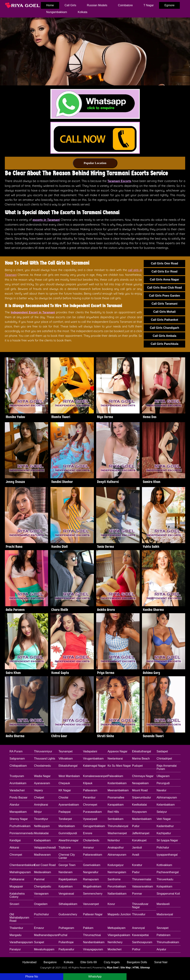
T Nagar (149, 5)
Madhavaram (42, 855)
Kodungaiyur (116, 865)
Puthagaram (66, 928)
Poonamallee (116, 797)
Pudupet (137, 766)
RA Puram (16, 751)
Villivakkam (66, 759)
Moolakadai (41, 833)
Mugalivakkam (92, 886)
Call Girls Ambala (164, 336)
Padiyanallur (66, 949)
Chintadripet (164, 759)
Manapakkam (18, 812)
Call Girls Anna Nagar (164, 280)
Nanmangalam (117, 872)
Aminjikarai (41, 805)
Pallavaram (90, 790)
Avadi (136, 855)
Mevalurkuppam (44, 949)
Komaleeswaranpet (95, 776)
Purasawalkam (92, 812)
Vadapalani (90, 751)
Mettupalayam (117, 928)
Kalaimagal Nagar (94, 766)
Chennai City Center (67, 856)
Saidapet (162, 751)
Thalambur (16, 928)
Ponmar (137, 894)
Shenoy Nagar (19, 819)
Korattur (137, 865)
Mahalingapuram (20, 872)
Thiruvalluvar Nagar (140, 906)
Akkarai (14, 848)
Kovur (111, 904)
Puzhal (63, 935)
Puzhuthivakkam (20, 826)
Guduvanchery (68, 914)
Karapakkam (116, 805)
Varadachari (17, 790)
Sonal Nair (161, 962)
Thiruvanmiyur (43, 751)
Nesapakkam (140, 783)
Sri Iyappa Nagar (167, 840)
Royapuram (140, 812)
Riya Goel (113, 967)
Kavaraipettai (140, 935)
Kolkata (82, 12)
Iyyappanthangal (167, 855)
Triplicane (65, 848)
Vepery (38, 790)
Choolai (63, 797)
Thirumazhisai (92, 935)
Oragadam (41, 904)
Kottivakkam (164, 865)
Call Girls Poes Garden (165, 296)
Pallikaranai (17, 879)
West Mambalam (69, 776)
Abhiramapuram (167, 797)
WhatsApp (95, 977)
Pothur (136, 949)
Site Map (126, 967)
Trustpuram (17, 776)
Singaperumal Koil (168, 894)
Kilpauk (88, 783)
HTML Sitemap (141, 967)
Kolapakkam (164, 886)
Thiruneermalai (142, 879)
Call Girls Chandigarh (165, 328)
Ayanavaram (42, 783)
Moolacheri (115, 949)
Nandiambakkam (94, 942)
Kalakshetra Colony (17, 895)
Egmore (169, 5)
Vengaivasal (66, 894)
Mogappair (16, 886)
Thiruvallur (139, 914)
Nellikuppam (42, 826)
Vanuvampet (91, 904)
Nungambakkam (57, 12)
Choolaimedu (42, 766)
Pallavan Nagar (93, 914)
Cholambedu (91, 840)
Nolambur (114, 840)
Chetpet (39, 797)
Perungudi (163, 783)
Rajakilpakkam (68, 879)
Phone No (32, 977)
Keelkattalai (140, 805)
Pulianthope (66, 942)
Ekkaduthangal (68, 766)
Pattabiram (163, 935)
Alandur (14, 805)
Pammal (39, 879)
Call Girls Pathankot (164, 320)
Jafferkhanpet (141, 833)
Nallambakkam (117, 894)
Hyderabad (29, 962)
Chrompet (16, 855)
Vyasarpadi (90, 819)
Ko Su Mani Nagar (119, 766)
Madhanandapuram (46, 935)
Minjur (38, 812)
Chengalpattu (42, 886)
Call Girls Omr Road (164, 263)
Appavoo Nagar (118, 751)
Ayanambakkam (69, 805)
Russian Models (97, 5)
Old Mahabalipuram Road (19, 918)
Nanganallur (91, 872)
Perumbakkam (117, 886)
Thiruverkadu (165, 879)
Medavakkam (42, 872)
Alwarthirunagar (68, 840)
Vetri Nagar (164, 819)
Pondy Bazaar (18, 797)
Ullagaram (163, 776)
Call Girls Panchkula (165, 344)
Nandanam (65, 872)
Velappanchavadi (45, 848)
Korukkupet (139, 840)
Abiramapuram (117, 855)
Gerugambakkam (94, 826)
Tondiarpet (65, 819)
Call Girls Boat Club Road (165, 288)
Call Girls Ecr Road (165, 271)
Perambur (89, 797)
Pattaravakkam (93, 855)
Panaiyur (15, 949)
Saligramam (17, 759)
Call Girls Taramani (165, 304)
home (50, 5)
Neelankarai (115, 759)
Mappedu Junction (119, 914)
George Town (67, 865)
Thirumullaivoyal (118, 826)
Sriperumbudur (142, 797)
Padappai (65, 812)
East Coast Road (45, 865)
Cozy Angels (112, 962)
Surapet (39, 942)
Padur (136, 872)
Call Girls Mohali (165, 312)
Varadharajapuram (21, 942)
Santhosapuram (142, 942)
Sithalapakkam (68, 904)
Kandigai (15, 840)
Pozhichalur (41, 914)
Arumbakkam (18, 783)
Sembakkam (116, 819)
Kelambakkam (166, 805)
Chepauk (64, 783)
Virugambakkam (93, 759)
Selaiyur (162, 812)
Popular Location (95, 163)
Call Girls (70, 5)
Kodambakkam (117, 783)
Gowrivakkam (92, 865)
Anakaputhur (116, 848)
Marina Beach (141, 759)
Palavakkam (115, 776)
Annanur (89, 848)
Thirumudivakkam (168, 942)
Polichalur (163, 848)
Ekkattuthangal (142, 751)
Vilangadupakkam (119, 935)
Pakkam (88, 928)
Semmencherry (93, 894)
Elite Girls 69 (89, 962)
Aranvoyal (138, 928)
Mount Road (140, 790)
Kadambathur (165, 826)
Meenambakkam (118, 790)
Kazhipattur (164, 833)
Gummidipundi (68, 833)
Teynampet (65, 751)
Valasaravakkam (143, 886)
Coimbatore (125, 5)
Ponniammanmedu (21, 833)
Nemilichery (115, 942)
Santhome (114, 879)
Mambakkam (67, 826)
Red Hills (113, 812)
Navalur (161, 790)
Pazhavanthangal (168, 872)
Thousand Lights (45, 759)
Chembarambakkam (21, 865)
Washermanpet (117, 833)
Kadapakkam (42, 840)
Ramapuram (91, 879)
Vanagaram (41, 894)
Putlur (136, 826)
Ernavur (39, 928)
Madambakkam (142, 819)
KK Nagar (65, 790)
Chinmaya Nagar (143, 776)
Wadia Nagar (42, 776)
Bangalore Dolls (137, 962)
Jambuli (137, 848)
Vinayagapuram (93, 949)
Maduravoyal (165, 914)
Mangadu (15, 935)
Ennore (88, 833)
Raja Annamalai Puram (167, 767)
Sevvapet (163, 928)
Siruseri (14, 904)
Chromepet (90, 805)
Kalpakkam (66, 886)
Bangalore (50, 962)
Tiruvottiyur (41, 819)
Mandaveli (163, 904)
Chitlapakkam (18, 766)
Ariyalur (161, 949)
